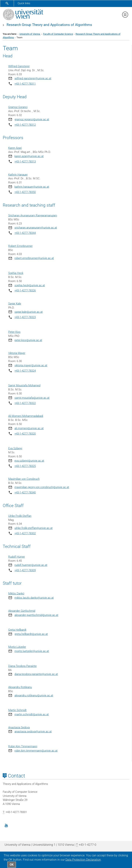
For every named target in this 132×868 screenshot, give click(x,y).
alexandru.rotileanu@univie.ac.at (34, 695)
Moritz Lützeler (17, 647)
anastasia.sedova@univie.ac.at (33, 731)
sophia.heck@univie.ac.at (30, 285)
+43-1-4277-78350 (25, 192)
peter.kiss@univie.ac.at (28, 340)
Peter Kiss (14, 332)
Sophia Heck (16, 273)
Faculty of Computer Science (58, 34)
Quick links (24, 3)
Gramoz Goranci (18, 107)
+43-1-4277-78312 (25, 125)
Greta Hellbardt (17, 630)
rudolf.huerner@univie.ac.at (31, 565)
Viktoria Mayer (17, 353)
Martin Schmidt (17, 710)
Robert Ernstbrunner (20, 246)
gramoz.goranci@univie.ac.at (32, 119)
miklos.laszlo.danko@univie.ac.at (34, 598)
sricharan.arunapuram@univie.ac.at (36, 228)
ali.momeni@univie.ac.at (29, 428)
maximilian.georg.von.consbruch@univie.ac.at (42, 487)
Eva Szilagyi (15, 448)
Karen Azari (15, 148)
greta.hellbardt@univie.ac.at (31, 634)
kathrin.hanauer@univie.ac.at (32, 187)
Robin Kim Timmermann (23, 746)
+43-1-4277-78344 (25, 233)
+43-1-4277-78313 (25, 162)
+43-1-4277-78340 (25, 493)
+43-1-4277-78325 (25, 466)
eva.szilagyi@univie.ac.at (29, 461)
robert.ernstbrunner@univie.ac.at (34, 258)
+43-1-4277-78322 (25, 403)
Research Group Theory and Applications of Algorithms (49, 25)
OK (12, 865)
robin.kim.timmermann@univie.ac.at (36, 751)
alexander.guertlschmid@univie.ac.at (36, 615)
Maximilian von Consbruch (24, 479)
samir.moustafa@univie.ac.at (32, 398)
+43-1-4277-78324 (25, 371)
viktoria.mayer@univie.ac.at (31, 365)
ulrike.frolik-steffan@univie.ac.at (34, 528)
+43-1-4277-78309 (25, 570)
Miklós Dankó (16, 594)
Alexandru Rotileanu (20, 687)
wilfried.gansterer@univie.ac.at (33, 78)
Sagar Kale (15, 304)
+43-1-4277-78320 (25, 434)
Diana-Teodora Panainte (22, 666)
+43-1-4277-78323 (25, 317)
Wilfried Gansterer (19, 66)
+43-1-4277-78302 (25, 533)
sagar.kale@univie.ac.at (29, 312)
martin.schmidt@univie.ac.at (32, 714)
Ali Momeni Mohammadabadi (26, 416)
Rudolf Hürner (17, 557)
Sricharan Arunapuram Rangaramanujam (33, 215)
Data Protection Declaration (83, 860)
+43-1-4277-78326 (25, 290)
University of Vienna (30, 34)
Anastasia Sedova (19, 727)
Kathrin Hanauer (18, 175)
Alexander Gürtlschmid (22, 611)
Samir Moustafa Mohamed (24, 385)
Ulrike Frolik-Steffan (20, 516)
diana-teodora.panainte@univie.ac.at (36, 674)
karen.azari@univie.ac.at (29, 156)
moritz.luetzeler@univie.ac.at (32, 651)
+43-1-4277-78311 (25, 84)
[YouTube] (6, 825)
